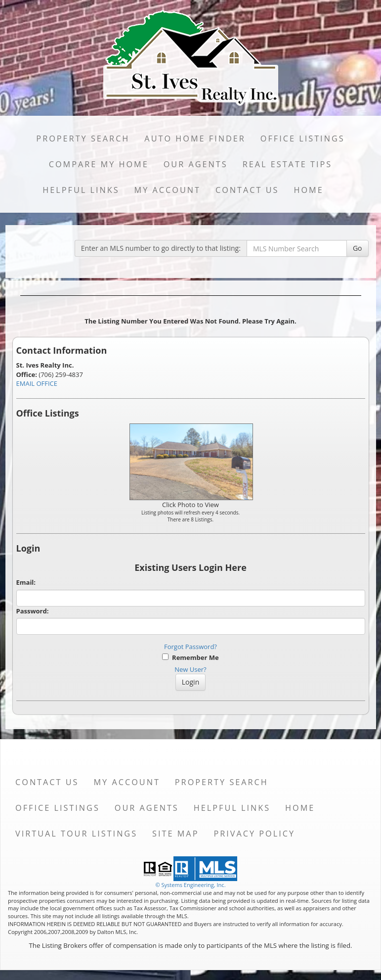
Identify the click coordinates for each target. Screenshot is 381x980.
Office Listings (303, 139)
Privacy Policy (254, 834)
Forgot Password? (190, 647)
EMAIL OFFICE (37, 383)
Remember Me (190, 657)
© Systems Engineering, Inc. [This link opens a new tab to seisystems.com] (190, 885)
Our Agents (196, 164)
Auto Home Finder (195, 139)
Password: (33, 611)
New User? (190, 669)
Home (308, 190)
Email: (26, 582)
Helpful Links (81, 190)
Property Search (83, 139)
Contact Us (247, 190)
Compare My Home (99, 164)
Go (358, 248)
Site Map (175, 834)
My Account (168, 190)
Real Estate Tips (288, 164)
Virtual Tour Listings (76, 834)
